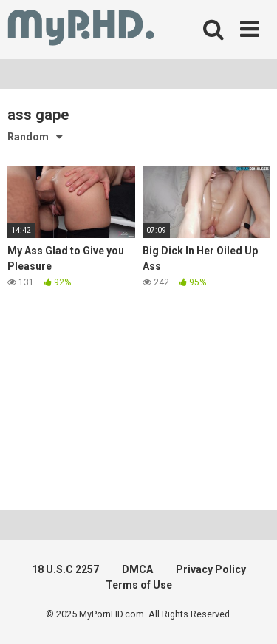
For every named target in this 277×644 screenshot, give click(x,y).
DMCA (137, 569)
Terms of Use (139, 585)
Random (28, 137)
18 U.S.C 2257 (65, 569)
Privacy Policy (211, 569)
